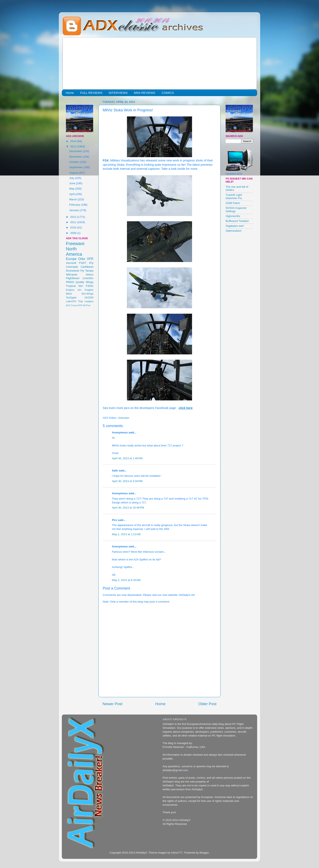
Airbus (90, 275)
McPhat (87, 305)
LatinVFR (71, 301)
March (73, 199)
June (73, 183)
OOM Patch (233, 203)
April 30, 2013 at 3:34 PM (127, 481)
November (76, 157)
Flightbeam (73, 278)
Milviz (69, 294)
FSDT (83, 263)
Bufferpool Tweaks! (237, 221)
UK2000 (89, 298)
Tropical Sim (74, 286)
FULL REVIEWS (91, 93)
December (76, 151)
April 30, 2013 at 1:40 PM (127, 458)
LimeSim (88, 278)
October (74, 162)
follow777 (177, 853)
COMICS (168, 93)
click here (186, 408)
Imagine (89, 290)
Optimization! (234, 231)
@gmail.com (180, 770)
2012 (74, 217)
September (76, 167)
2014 (74, 141)
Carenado (72, 267)
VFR (90, 259)
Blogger (204, 853)
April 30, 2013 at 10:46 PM (128, 508)
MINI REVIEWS (145, 93)
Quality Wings (85, 282)
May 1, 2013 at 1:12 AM (126, 534)
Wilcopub (72, 275)
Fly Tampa (87, 271)
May (72, 189)
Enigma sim (74, 290)
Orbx (82, 259)
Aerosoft (71, 263)
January (74, 210)
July (72, 178)
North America (74, 252)
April (72, 194)
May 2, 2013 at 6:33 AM (126, 580)
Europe (71, 259)
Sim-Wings (87, 294)
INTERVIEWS (118, 93)
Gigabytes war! (235, 226)
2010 (74, 227)
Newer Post (113, 704)
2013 (74, 146)
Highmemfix (233, 216)
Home (70, 93)
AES (68, 305)
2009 (74, 233)
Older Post (207, 704)
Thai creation (86, 301)
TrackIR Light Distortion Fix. (234, 197)
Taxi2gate (71, 298)
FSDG (90, 286)
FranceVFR (77, 305)
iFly (91, 263)
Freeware (75, 244)
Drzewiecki (73, 271)
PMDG (70, 282)
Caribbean (87, 267)
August (74, 173)
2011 (74, 222)
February (75, 205)
